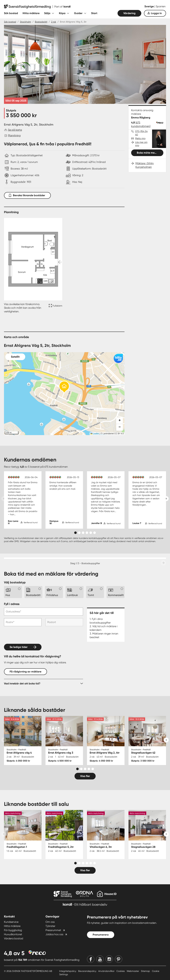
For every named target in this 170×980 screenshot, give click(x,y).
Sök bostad (11, 13)
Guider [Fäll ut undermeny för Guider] (78, 13)
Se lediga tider (19, 647)
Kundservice (11, 922)
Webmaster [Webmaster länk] (133, 971)
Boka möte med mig (149, 153)
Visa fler (85, 776)
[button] (64, 387)
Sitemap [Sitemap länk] (146, 971)
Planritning (14, 135)
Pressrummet (53, 930)
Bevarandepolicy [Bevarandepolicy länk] (88, 971)
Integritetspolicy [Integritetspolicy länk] (68, 971)
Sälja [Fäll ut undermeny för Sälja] (47, 13)
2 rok (54, 22)
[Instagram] (109, 959)
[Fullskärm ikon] (55, 308)
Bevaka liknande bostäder (27, 195)
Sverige (149, 6)
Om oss (50, 922)
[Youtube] (100, 959)
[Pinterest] (119, 959)
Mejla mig (140, 138)
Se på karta (15, 130)
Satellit (15, 357)
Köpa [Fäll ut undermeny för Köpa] (62, 13)
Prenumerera (101, 935)
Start (94, 13)
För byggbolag (13, 930)
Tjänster (50, 926)
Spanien (161, 6)
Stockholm (25, 22)
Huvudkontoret (13, 934)
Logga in (156, 13)
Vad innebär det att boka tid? (22, 683)
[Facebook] (91, 959)
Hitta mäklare (31, 13)
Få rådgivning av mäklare (25, 672)
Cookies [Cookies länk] (121, 971)
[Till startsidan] (37, 7)
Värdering (129, 13)
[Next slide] (166, 499)
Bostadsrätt (41, 22)
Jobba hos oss (54, 934)
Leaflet (95, 434)
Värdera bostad (14, 938)
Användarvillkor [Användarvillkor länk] (107, 971)
